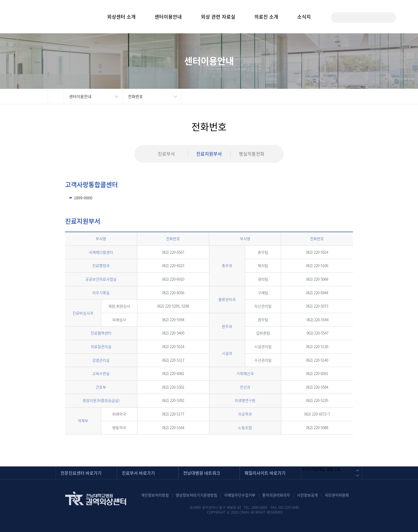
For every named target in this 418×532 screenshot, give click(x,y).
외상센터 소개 (121, 17)
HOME (56, 96)
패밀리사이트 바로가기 (265, 473)
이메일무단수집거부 (240, 495)
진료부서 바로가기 (138, 473)
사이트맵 (404, 17)
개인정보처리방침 (155, 495)
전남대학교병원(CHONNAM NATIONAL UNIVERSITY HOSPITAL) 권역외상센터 (35, 17)
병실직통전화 (252, 154)
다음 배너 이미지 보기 (357, 476)
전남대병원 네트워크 (202, 473)
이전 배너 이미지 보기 (357, 470)
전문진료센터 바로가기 (81, 473)
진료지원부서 (209, 154)
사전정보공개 (307, 495)
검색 (388, 17)
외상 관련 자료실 (218, 17)
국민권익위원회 (337, 495)
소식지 (304, 17)
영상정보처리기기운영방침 (196, 495)
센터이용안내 (168, 17)
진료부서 (166, 154)
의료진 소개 (266, 17)
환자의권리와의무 (276, 495)
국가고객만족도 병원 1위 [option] (321, 469)
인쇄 (364, 96)
